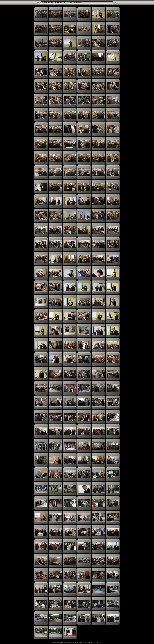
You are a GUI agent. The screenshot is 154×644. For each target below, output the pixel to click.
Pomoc (101, 642)
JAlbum (91, 642)
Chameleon (96, 642)
